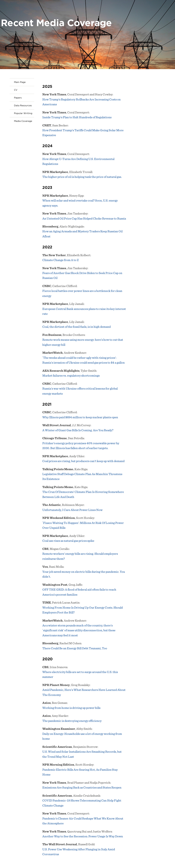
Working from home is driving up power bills (71, 708)
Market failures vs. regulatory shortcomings (71, 376)
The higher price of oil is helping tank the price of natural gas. (82, 177)
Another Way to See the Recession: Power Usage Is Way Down (83, 836)
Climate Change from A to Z (61, 260)
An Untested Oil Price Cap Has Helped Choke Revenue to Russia (84, 218)
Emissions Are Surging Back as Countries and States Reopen (82, 787)
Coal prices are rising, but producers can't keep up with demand (83, 461)
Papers (18, 98)
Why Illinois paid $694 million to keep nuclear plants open (80, 417)
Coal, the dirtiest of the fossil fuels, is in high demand (77, 327)
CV (16, 90)
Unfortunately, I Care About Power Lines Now (72, 510)
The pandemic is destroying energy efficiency (72, 721)
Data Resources (23, 105)
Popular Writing (23, 113)
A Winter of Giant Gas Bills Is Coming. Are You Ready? (78, 430)
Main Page (20, 82)
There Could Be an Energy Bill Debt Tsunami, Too (75, 648)
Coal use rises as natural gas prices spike (68, 541)
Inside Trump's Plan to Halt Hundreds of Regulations (77, 117)
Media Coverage (23, 121)
